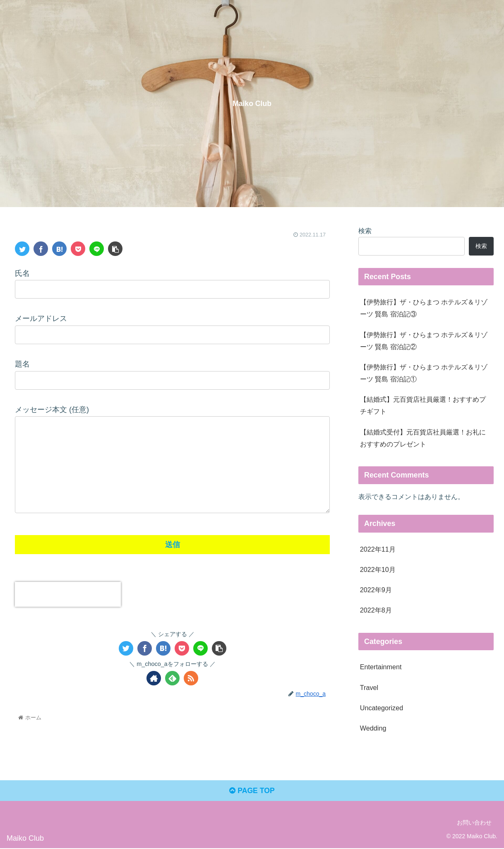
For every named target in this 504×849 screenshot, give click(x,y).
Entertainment (381, 667)
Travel (369, 687)
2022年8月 (376, 610)
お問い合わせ (474, 823)
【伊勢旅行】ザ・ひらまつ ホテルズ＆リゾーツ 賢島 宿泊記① (424, 373)
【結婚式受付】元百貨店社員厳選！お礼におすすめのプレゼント (423, 438)
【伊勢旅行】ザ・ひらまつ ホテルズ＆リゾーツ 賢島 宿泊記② (424, 341)
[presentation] (68, 594)
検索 (365, 231)
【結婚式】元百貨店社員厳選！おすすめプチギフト (423, 405)
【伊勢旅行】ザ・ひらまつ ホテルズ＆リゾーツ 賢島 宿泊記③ (424, 308)
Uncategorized (382, 708)
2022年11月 (378, 549)
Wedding (373, 728)
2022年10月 (378, 569)
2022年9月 (376, 590)
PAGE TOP (252, 791)
